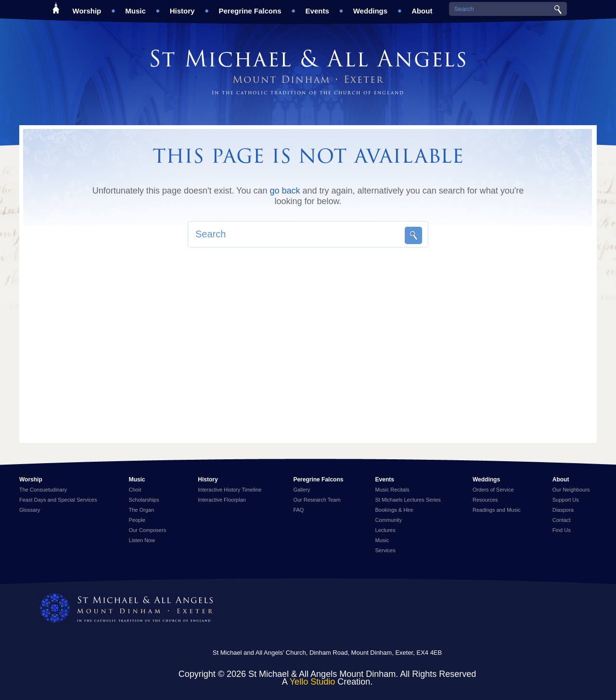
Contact (562, 520)
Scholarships (144, 500)
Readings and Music (497, 510)
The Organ (142, 510)
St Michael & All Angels (308, 59)
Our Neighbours (571, 490)
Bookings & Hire (394, 510)
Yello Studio (312, 682)
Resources (485, 500)
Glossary (30, 510)
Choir (135, 490)
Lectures (385, 530)
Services (385, 550)
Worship (87, 7)
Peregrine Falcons (250, 7)
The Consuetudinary (43, 490)
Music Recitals (392, 490)
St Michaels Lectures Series (408, 500)
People (137, 520)
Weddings (370, 7)
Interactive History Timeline (230, 490)
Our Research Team (317, 500)
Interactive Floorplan (222, 500)
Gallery (302, 490)
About (422, 7)
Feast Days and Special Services (58, 500)
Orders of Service (493, 490)
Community (389, 520)
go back (285, 191)
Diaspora (563, 510)
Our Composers (148, 530)
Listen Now (142, 540)
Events (317, 7)
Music (135, 7)
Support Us (566, 500)
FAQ (298, 510)
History (182, 7)
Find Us (562, 530)
